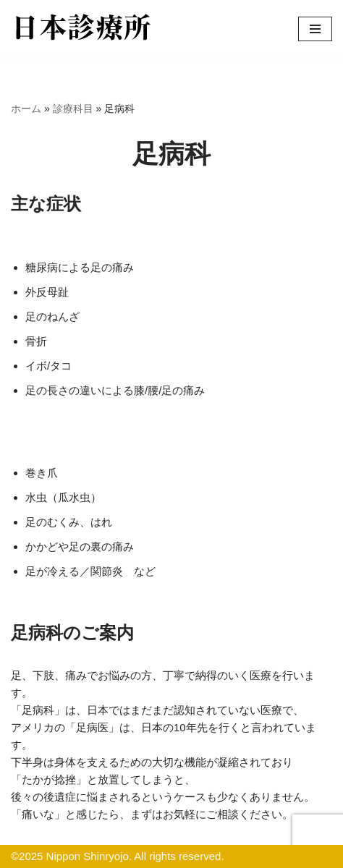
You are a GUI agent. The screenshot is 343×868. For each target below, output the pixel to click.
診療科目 (73, 109)
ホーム (26, 109)
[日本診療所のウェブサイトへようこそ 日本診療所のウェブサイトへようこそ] (83, 29)
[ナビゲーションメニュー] (315, 29)
